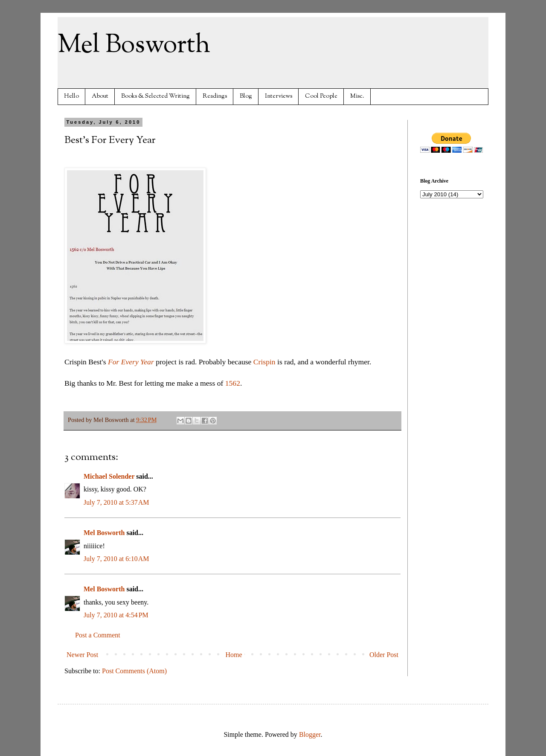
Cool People (321, 96)
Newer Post (82, 655)
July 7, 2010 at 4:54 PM (116, 615)
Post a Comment (98, 635)
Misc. (357, 96)
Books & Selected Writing (155, 96)
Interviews (279, 96)
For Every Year (131, 362)
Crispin (264, 362)
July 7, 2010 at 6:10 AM (116, 559)
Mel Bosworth (134, 45)
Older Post (384, 655)
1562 (233, 383)
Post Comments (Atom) (134, 671)
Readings (215, 96)
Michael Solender (109, 476)
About (100, 96)
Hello (71, 96)
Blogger (310, 734)
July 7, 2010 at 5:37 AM (116, 502)
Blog (246, 96)
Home (234, 655)
